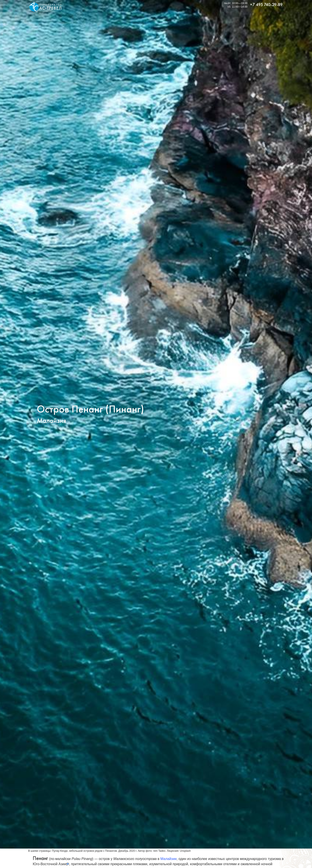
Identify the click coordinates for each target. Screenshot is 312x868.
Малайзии (168, 859)
